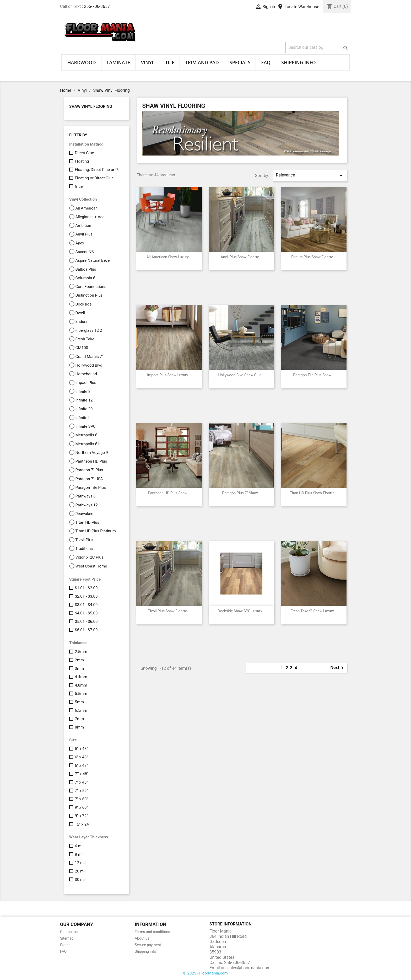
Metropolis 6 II (88, 444)
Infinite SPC (85, 426)
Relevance (310, 176)
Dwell (80, 313)
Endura (81, 322)
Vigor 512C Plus (89, 557)
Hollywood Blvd (89, 365)
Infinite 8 (83, 392)
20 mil (80, 871)
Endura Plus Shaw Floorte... (313, 257)
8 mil (79, 854)
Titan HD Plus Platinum (95, 531)
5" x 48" (81, 749)
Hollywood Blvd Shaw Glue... (241, 375)
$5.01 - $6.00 (86, 622)
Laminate (118, 62)
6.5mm (81, 710)
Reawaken (84, 514)
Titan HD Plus (87, 522)
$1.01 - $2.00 (86, 588)
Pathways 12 (86, 505)
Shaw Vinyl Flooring (91, 106)
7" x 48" (81, 782)
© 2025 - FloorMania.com (206, 973)
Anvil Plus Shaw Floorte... (241, 257)
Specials (240, 62)
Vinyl (148, 62)
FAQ (266, 62)
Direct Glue (84, 153)
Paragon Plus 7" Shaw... (241, 493)
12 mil (80, 863)
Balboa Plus (86, 269)
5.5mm (81, 694)
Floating (82, 161)
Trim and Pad (202, 62)
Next (338, 668)
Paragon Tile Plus (90, 488)
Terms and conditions (152, 932)
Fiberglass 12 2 (89, 330)
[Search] (318, 47)
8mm (79, 727)
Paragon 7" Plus (89, 470)
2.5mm (81, 652)
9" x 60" (81, 807)
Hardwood (82, 62)
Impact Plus (86, 383)
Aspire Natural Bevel (93, 260)
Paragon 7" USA (89, 479)
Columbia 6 (85, 278)
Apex (80, 243)
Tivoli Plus (84, 540)
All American (86, 208)
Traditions (84, 549)
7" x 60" (81, 799)
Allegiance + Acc (90, 217)
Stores (65, 945)
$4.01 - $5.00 (86, 613)
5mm (79, 702)
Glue (79, 186)
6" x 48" (81, 757)
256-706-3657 (97, 6)
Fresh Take (85, 339)
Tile (170, 62)
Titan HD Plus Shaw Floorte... (314, 493)
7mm (79, 719)
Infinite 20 (84, 409)
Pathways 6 (85, 496)
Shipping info (299, 62)
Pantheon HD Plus (91, 461)
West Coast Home (91, 566)
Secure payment (148, 945)
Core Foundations (91, 287)
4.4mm (81, 677)
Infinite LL (84, 418)
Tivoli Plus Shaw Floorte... (169, 611)
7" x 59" (81, 791)
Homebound (86, 374)
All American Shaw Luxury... (169, 257)
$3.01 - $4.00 (86, 605)
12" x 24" (82, 824)
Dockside (83, 304)
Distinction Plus (89, 295)
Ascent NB (84, 252)
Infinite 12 (84, 400)
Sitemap (67, 938)
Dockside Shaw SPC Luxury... (241, 611)
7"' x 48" (82, 774)
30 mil (80, 880)
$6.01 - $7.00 (86, 630)
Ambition (83, 226)
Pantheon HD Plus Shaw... (169, 493)
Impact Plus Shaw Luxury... (169, 375)
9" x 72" (81, 816)
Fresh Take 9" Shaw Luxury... (314, 611)
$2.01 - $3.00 (86, 596)
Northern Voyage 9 (91, 453)
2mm (79, 660)
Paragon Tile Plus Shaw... (313, 375)
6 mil (79, 846)
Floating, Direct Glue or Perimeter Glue (98, 170)
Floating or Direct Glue (94, 178)
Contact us (69, 932)
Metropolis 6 (86, 435)
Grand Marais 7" (89, 357)
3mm (79, 668)
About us (142, 938)
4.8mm (81, 685)
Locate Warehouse (298, 7)
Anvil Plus (84, 234)
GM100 (82, 348)
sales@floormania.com (249, 968)
